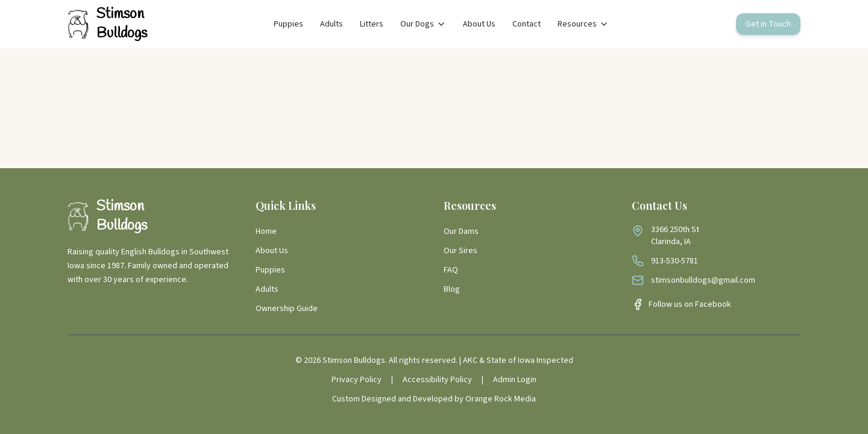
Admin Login (515, 380)
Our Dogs (423, 24)
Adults (332, 24)
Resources (583, 24)
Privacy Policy (357, 380)
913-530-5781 (675, 261)
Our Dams (461, 231)
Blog (452, 289)
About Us (479, 24)
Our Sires (461, 251)
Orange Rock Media (501, 399)
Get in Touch (768, 24)
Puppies (288, 24)
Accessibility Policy (437, 380)
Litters (372, 24)
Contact (527, 24)
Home (266, 231)
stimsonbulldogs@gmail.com (703, 280)
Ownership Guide (287, 309)
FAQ (451, 270)
